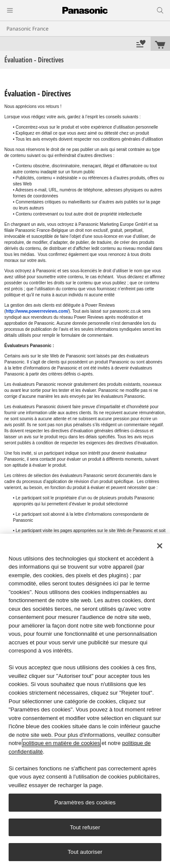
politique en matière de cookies (61, 743)
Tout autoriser (85, 852)
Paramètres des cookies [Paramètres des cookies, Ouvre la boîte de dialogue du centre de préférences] (85, 802)
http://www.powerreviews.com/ (37, 311)
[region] (85, 701)
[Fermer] (160, 546)
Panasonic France (28, 29)
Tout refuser (85, 827)
